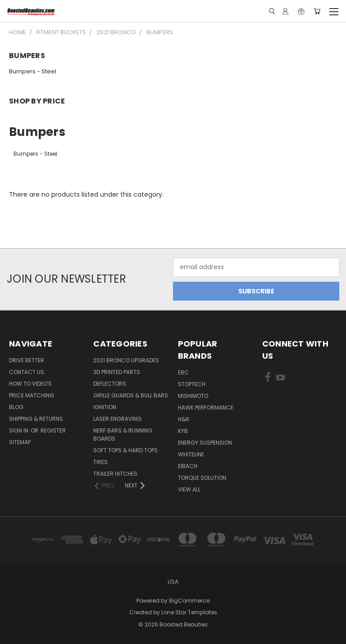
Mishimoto (193, 396)
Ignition (105, 407)
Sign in (19, 430)
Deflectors (110, 384)
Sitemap (20, 442)
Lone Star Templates (189, 612)
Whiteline (191, 454)
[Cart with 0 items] (317, 11)
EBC (183, 372)
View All (189, 489)
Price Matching (32, 395)
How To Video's (30, 384)
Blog (16, 407)
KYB (183, 431)
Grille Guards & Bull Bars (131, 395)
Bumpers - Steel (33, 71)
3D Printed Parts (117, 372)
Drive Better (27, 360)
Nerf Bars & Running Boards (123, 435)
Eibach (188, 466)
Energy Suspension (205, 443)
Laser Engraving (117, 419)
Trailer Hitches (115, 474)
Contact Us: (27, 372)
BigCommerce (189, 601)
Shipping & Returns (36, 419)
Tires (100, 462)
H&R (184, 419)
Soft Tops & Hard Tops (125, 450)
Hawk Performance (206, 408)
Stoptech (192, 384)
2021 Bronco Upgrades (126, 360)
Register (53, 430)
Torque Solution (202, 478)
